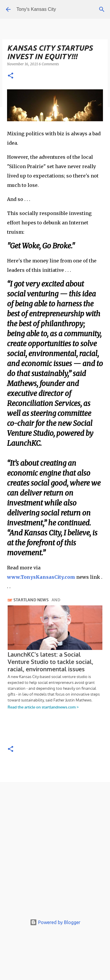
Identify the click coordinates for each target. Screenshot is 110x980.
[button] (11, 76)
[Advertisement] (55, 850)
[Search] (102, 9)
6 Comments (49, 64)
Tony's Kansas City (36, 9)
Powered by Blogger (55, 922)
